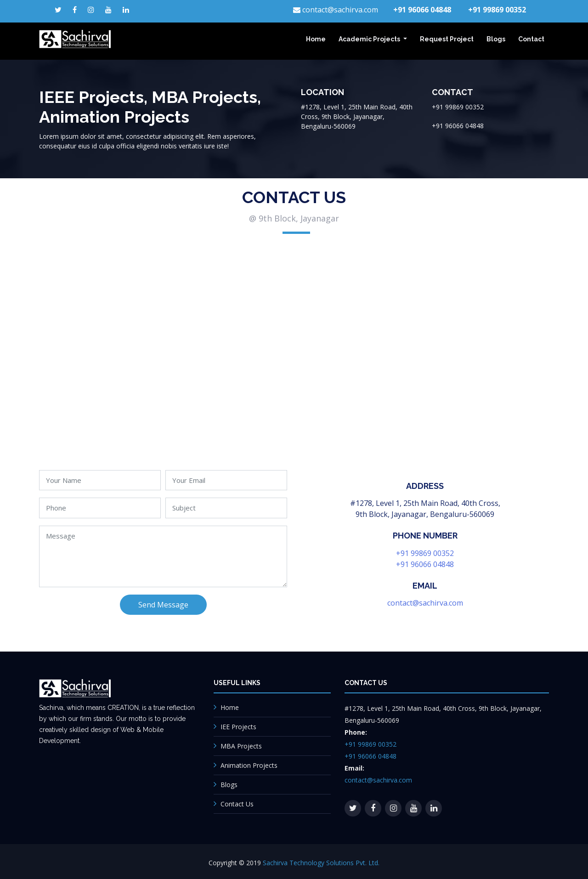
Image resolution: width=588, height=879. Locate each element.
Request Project (447, 39)
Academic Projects (370, 39)
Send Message (163, 605)
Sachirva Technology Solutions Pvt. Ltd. (321, 863)
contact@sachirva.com (425, 603)
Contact (531, 39)
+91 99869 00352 (425, 553)
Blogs (496, 39)
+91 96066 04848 (425, 564)
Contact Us (237, 804)
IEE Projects (238, 727)
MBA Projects (241, 746)
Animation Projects (249, 765)
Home (316, 39)
